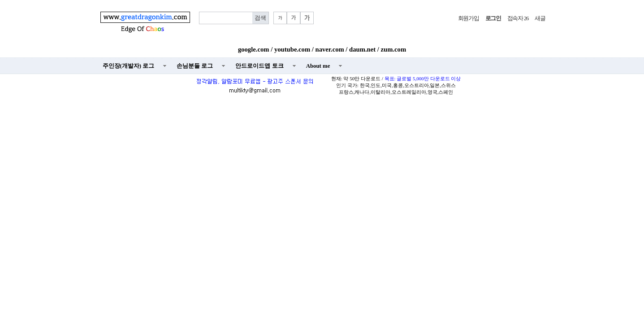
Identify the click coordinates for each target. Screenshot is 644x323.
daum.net (362, 49)
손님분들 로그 (195, 66)
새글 (540, 18)
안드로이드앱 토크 (259, 66)
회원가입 (469, 18)
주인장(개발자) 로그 (129, 66)
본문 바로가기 (0, 0)
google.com (254, 49)
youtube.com (292, 49)
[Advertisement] (322, 164)
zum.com (394, 49)
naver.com (330, 49)
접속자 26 (518, 18)
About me (318, 66)
